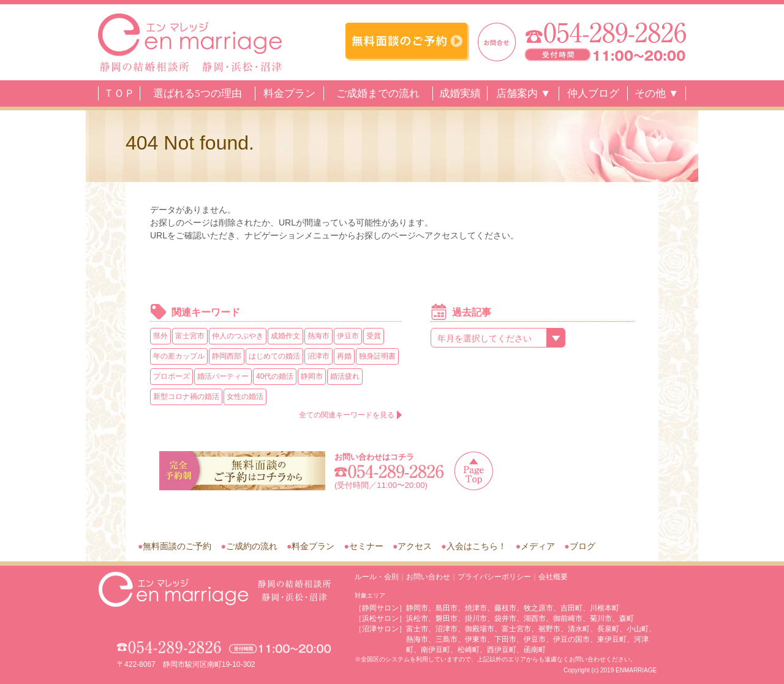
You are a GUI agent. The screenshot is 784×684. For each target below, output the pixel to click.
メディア (538, 546)
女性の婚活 (245, 397)
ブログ (582, 546)
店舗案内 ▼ (523, 93)
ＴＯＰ (119, 93)
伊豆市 (348, 336)
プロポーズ (171, 376)
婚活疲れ (345, 376)
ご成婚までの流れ (378, 93)
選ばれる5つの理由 (198, 93)
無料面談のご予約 (177, 546)
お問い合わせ (428, 577)
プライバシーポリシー (494, 577)
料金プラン (289, 93)
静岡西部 (227, 356)
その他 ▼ (657, 93)
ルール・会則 (377, 577)
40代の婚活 (275, 376)
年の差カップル (179, 356)
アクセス (415, 546)
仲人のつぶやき (238, 336)
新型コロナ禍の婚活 (186, 397)
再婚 (344, 356)
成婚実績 (460, 93)
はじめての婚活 (274, 356)
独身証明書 (377, 356)
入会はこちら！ (477, 546)
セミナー (366, 546)
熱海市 (318, 336)
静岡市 (312, 376)
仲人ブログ (593, 93)
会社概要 (553, 577)
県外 (160, 336)
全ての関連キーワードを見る (347, 415)
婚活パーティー (223, 376)
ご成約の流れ (252, 546)
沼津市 (318, 356)
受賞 (374, 336)
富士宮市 (190, 336)
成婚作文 (285, 336)
